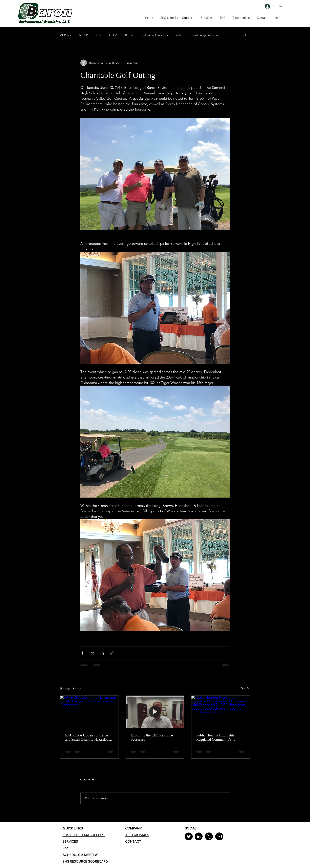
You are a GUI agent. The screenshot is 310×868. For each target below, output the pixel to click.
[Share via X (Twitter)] (92, 653)
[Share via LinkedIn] (102, 653)
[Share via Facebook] (82, 653)
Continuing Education (205, 35)
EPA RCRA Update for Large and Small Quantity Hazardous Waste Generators (88, 737)
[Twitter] (189, 836)
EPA (98, 35)
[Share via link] (112, 653)
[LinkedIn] (199, 836)
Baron (129, 35)
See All (246, 688)
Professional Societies (154, 35)
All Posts (66, 35)
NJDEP (83, 35)
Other (180, 35)
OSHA (113, 35)
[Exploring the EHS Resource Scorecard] (155, 712)
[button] (223, 18)
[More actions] (227, 63)
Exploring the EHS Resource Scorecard (152, 737)
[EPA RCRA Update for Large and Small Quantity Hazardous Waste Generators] (90, 712)
